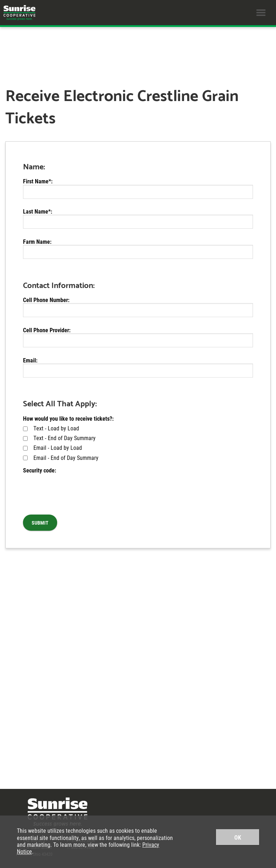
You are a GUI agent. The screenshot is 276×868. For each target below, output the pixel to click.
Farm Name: (37, 241)
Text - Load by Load (51, 428)
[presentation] (78, 488)
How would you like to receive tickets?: (68, 418)
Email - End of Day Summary (61, 458)
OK (238, 837)
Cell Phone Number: (46, 300)
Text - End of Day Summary (59, 438)
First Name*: (38, 181)
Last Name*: (38, 211)
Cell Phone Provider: (47, 330)
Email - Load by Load (52, 447)
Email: (30, 360)
